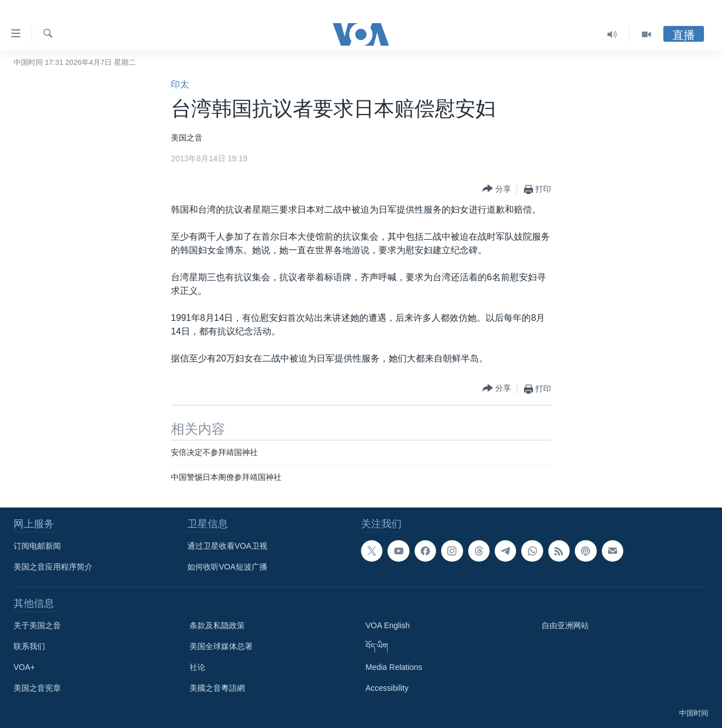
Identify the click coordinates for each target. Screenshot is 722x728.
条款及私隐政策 (217, 625)
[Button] (497, 189)
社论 (197, 667)
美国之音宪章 (37, 688)
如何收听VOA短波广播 (227, 567)
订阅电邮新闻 (37, 546)
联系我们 (29, 646)
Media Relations (394, 667)
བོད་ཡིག (377, 646)
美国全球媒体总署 (221, 646)
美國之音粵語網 (217, 688)
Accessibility (387, 688)
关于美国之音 (37, 625)
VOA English (388, 625)
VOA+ (24, 667)
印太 (180, 84)
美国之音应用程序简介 (53, 567)
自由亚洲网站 (565, 625)
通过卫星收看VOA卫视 (227, 546)
